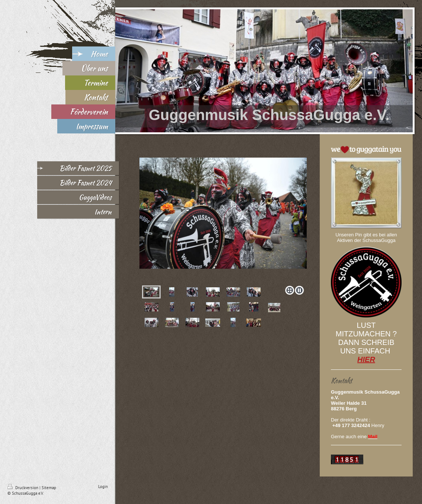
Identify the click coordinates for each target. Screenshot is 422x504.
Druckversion (23, 488)
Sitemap (49, 488)
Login (103, 487)
